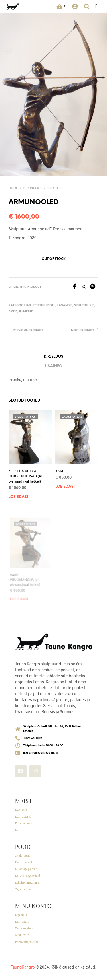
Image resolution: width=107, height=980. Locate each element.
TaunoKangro (23, 967)
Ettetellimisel (44, 305)
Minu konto (22, 935)
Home (13, 188)
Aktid (13, 312)
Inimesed (54, 188)
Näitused (21, 830)
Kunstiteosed (23, 817)
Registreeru (22, 922)
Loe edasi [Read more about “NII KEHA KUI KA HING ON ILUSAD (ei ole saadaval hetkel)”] (18, 497)
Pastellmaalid (24, 862)
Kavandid (65, 305)
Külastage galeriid (26, 869)
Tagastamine (23, 889)
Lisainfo (53, 366)
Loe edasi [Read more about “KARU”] (66, 484)
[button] (61, 6)
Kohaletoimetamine (27, 883)
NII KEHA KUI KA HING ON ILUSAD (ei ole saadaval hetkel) (25, 476)
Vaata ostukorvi (24, 928)
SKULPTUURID (33, 188)
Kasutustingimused (28, 876)
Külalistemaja (24, 823)
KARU (61, 470)
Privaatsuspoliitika (27, 942)
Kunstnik (21, 810)
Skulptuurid (23, 856)
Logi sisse (21, 915)
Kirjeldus (53, 357)
